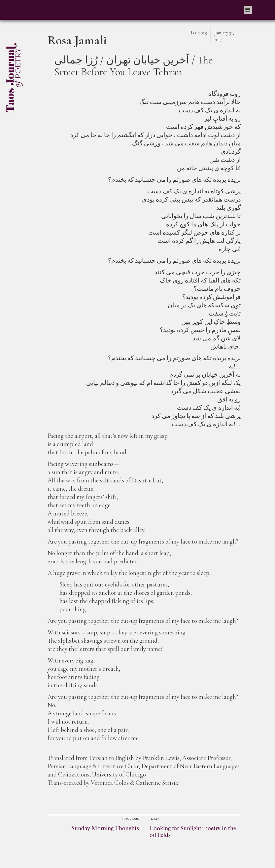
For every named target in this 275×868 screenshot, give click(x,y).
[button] (248, 10)
